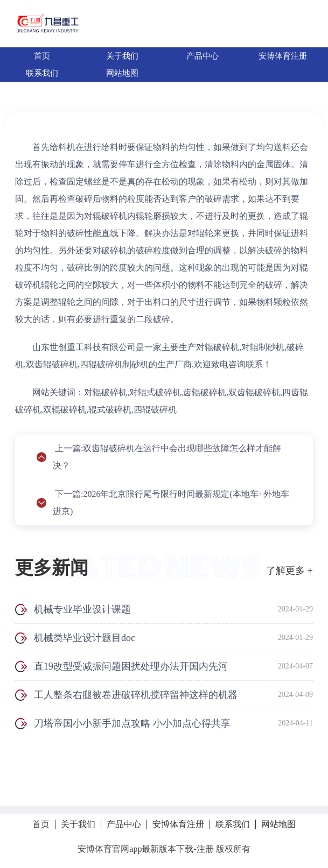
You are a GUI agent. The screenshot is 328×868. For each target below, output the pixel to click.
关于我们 (122, 56)
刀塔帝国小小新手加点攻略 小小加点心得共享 (132, 723)
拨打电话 (164, 782)
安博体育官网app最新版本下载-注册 (145, 849)
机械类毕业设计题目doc (85, 638)
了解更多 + (289, 571)
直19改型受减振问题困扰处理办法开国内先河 (131, 666)
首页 (42, 56)
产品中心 (203, 56)
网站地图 (122, 73)
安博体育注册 (283, 56)
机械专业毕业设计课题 (82, 609)
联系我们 (42, 73)
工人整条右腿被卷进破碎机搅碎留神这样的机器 (136, 695)
